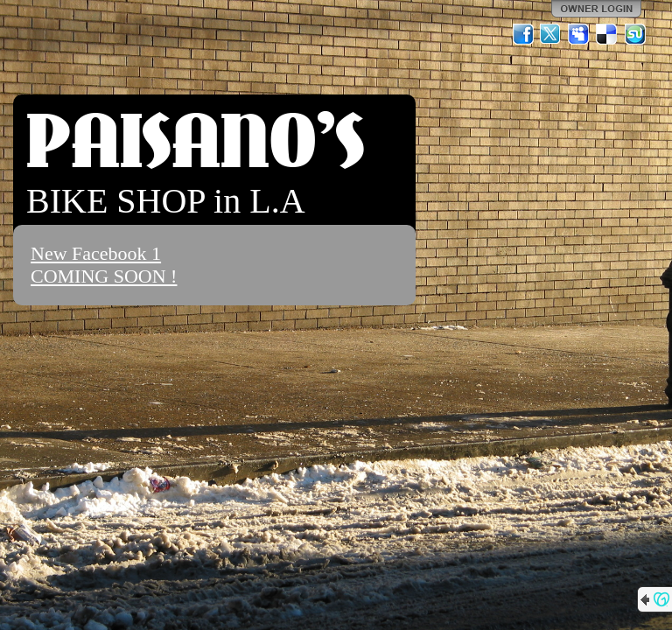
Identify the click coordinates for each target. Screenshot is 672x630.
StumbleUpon (635, 34)
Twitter (551, 34)
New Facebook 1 (96, 253)
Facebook (523, 34)
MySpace (579, 34)
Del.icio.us (607, 34)
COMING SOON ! (104, 276)
